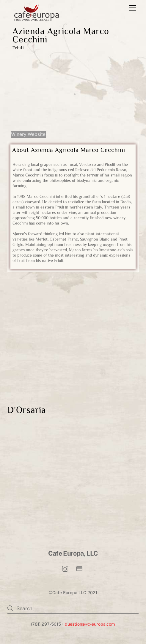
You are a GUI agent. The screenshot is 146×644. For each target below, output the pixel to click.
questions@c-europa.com (90, 624)
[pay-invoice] (79, 568)
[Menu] (133, 8)
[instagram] (65, 568)
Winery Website (28, 134)
